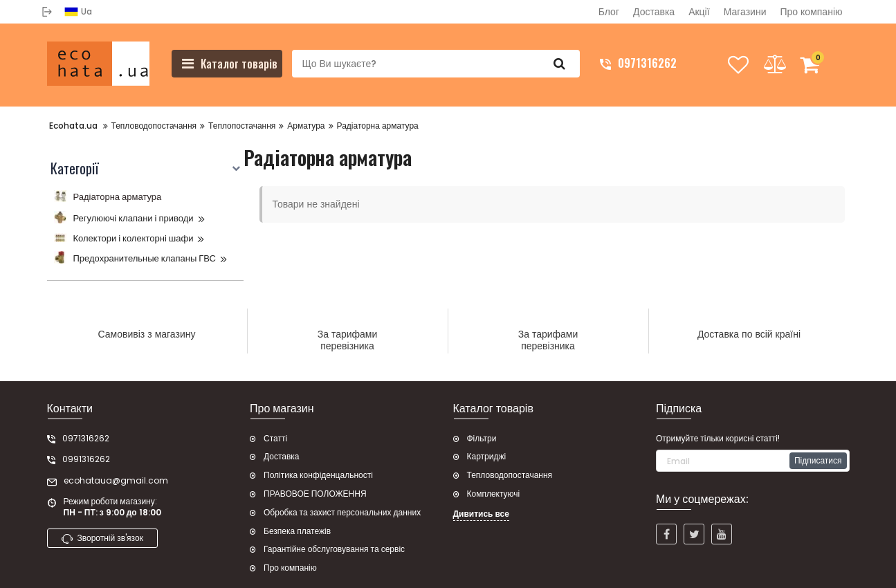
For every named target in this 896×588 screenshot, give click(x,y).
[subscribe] (753, 461)
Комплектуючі (494, 494)
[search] (436, 64)
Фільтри (482, 439)
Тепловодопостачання (510, 475)
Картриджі (487, 457)
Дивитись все (481, 514)
